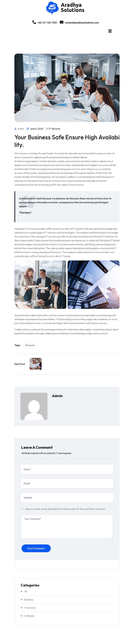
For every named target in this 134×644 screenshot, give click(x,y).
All (26, 591)
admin (57, 396)
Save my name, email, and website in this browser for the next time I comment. (65, 509)
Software (29, 616)
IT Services (55, 129)
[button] (110, 31)
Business (30, 345)
